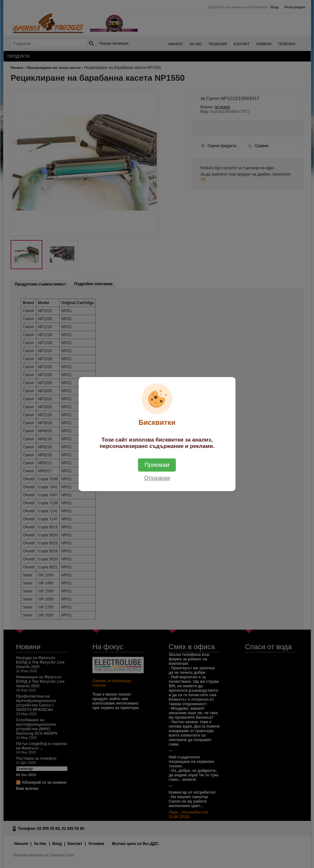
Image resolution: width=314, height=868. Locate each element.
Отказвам (157, 478)
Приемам (157, 465)
